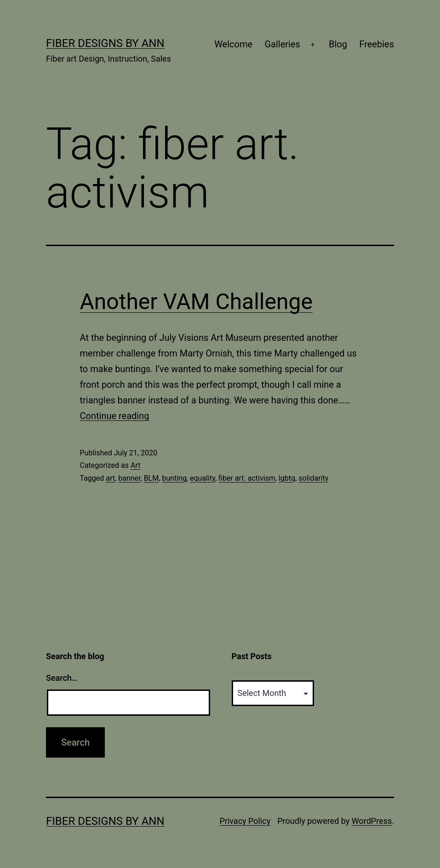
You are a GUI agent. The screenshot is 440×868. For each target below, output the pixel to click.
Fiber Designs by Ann (105, 43)
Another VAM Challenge (196, 302)
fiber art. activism (247, 478)
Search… (62, 678)
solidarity (313, 478)
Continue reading (115, 416)
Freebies (377, 44)
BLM (151, 478)
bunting (174, 478)
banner (129, 478)
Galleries (282, 44)
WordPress (372, 821)
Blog (338, 44)
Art (135, 465)
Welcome (233, 44)
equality (203, 478)
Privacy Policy (245, 821)
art (110, 478)
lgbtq (287, 478)
